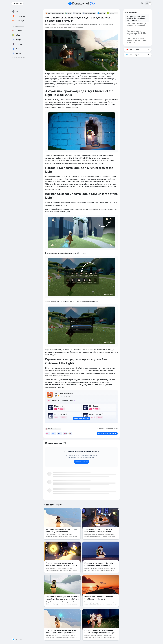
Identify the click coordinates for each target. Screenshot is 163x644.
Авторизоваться (81, 463)
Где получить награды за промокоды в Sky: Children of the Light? (137, 40)
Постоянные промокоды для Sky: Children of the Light (136, 26)
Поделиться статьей (107, 434)
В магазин (18, 3)
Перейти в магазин (82, 419)
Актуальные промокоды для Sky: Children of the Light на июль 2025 (136, 18)
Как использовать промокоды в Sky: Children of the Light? (137, 33)
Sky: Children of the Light (65, 393)
